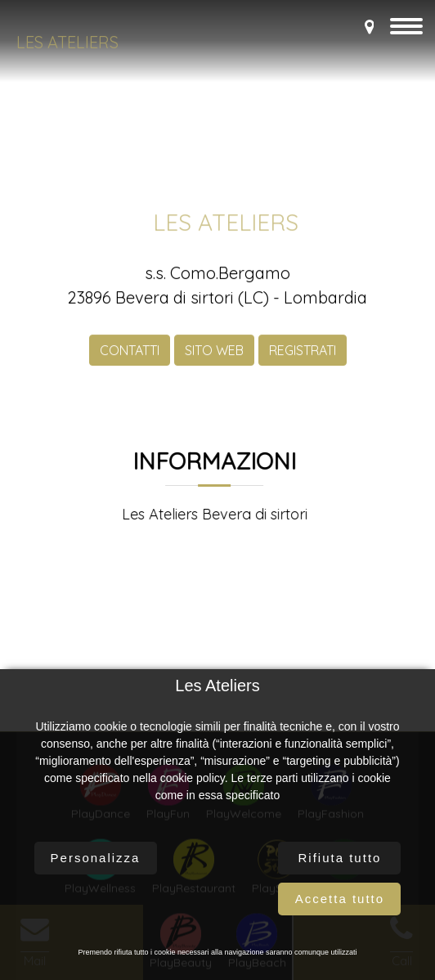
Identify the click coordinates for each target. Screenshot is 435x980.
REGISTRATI (303, 360)
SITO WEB (214, 360)
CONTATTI (130, 360)
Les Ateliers (67, 42)
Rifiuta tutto (340, 858)
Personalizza (96, 858)
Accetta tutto (340, 899)
